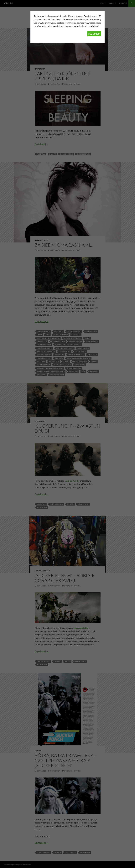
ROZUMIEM (94, 34)
